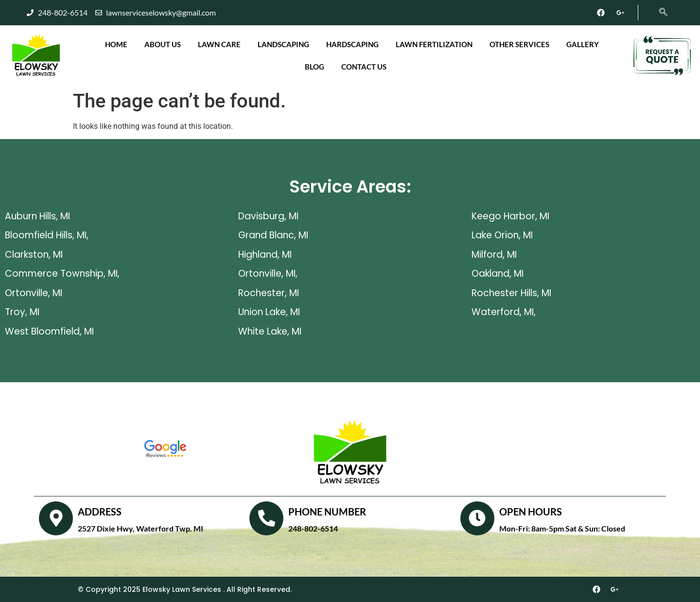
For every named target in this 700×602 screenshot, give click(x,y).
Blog (315, 67)
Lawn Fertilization (434, 44)
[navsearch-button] (658, 8)
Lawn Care (219, 44)
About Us (163, 44)
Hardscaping (352, 44)
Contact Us (364, 67)
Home (116, 44)
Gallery (583, 44)
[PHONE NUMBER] (266, 518)
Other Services (519, 44)
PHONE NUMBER (327, 512)
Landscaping (283, 44)
